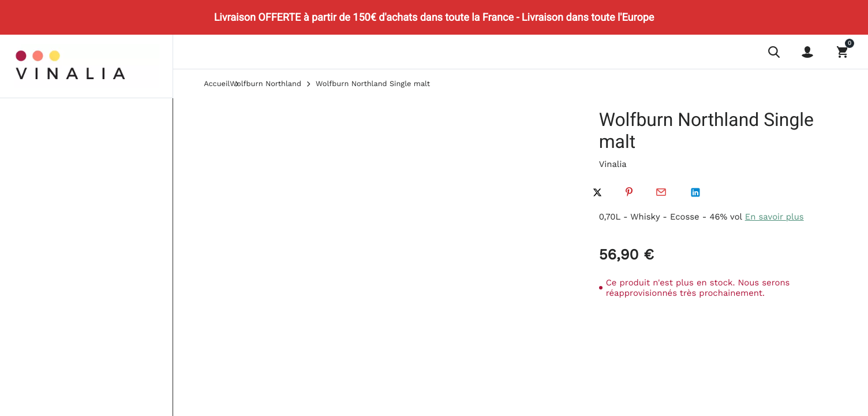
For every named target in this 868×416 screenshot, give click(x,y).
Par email (661, 192)
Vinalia (613, 164)
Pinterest (629, 192)
